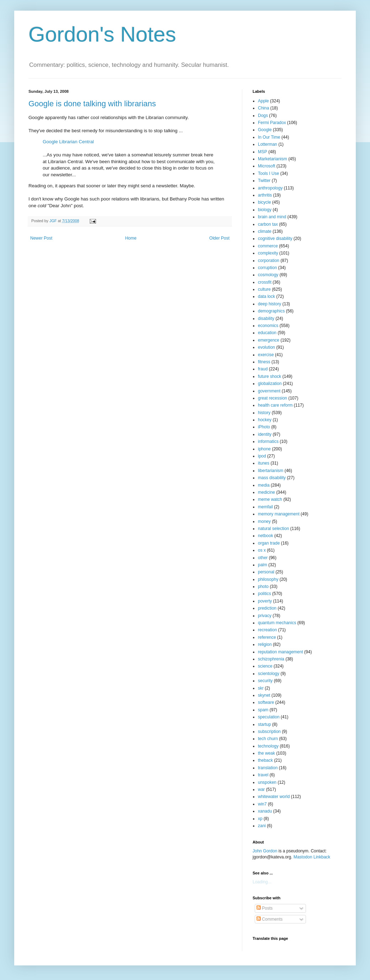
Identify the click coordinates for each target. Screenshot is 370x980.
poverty (265, 601)
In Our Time (269, 137)
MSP (263, 152)
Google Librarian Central (68, 142)
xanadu (265, 811)
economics (268, 326)
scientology (269, 674)
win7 (262, 804)
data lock (266, 296)
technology (268, 746)
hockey (265, 420)
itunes (264, 463)
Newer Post (41, 238)
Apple (263, 101)
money (264, 521)
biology (265, 210)
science (265, 666)
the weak (266, 753)
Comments (269, 919)
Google (265, 130)
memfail (265, 507)
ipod (262, 456)
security (265, 681)
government (269, 391)
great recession (273, 398)
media (264, 485)
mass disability (272, 478)
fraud (263, 369)
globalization (270, 384)
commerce (268, 246)
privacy (265, 616)
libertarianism (271, 471)
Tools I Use (268, 173)
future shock (269, 376)
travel (263, 775)
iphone (264, 449)
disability (266, 318)
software (266, 702)
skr (261, 688)
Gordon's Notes (102, 34)
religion (265, 644)
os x (262, 550)
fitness (264, 362)
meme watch (270, 499)
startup (265, 724)
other (263, 558)
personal (266, 572)
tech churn (268, 739)
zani (262, 826)
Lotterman (268, 144)
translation (268, 768)
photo (263, 587)
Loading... (262, 882)
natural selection (273, 529)
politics (265, 594)
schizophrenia (271, 659)
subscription (269, 732)
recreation (267, 630)
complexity (268, 253)
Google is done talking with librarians (92, 104)
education (267, 333)
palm (263, 565)
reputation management (281, 652)
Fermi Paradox (272, 123)
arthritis (265, 195)
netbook (266, 536)
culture (264, 289)
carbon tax (268, 224)
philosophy (268, 579)
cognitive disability (275, 239)
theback (265, 760)
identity (265, 434)
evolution (266, 347)
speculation (269, 717)
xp (260, 819)
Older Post (219, 238)
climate (265, 231)
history (264, 413)
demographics (271, 311)
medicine (266, 492)
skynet (264, 695)
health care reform (275, 405)
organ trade (269, 543)
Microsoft (267, 166)
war (261, 789)
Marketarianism (273, 159)
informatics (268, 441)
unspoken (267, 782)
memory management (279, 514)
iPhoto (264, 427)
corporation (269, 261)
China (263, 108)
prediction (267, 608)
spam (263, 710)
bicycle (265, 202)
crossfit (265, 282)
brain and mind (272, 217)
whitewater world (274, 797)
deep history (269, 304)
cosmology (268, 275)
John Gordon (265, 851)
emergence (269, 340)
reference (267, 637)
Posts (265, 908)
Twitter (264, 181)
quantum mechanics (277, 623)
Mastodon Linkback (312, 857)
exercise (266, 355)
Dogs (263, 116)
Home (131, 238)
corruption (267, 268)
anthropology (270, 188)
